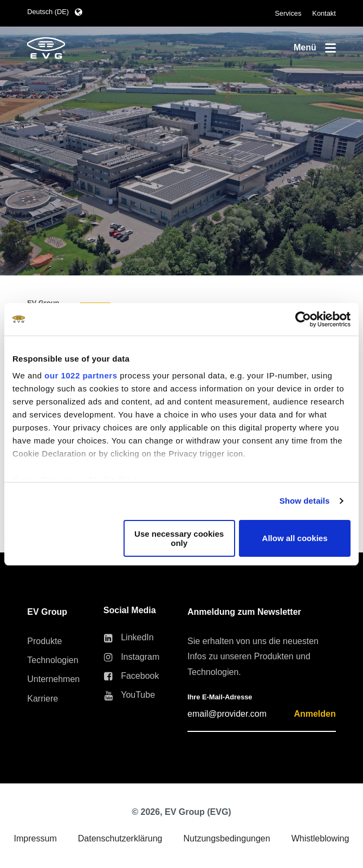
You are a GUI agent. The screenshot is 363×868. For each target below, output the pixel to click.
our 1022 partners (81, 375)
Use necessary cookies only (179, 538)
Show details (305, 501)
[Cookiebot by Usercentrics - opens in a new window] (303, 319)
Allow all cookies (295, 538)
